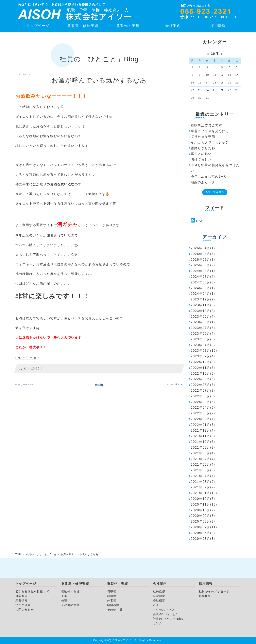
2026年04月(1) (203, 248)
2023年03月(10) (204, 351)
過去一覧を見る (215, 192)
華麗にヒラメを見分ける (210, 131)
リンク (158, 623)
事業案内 (22, 596)
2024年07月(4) (203, 277)
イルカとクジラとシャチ (210, 142)
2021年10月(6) (203, 442)
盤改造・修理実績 (83, 26)
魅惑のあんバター (205, 182)
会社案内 (173, 26)
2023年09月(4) (203, 317)
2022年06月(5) (203, 396)
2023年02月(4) (203, 356)
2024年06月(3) (203, 282)
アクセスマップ (164, 610)
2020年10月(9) (203, 510)
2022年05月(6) (203, 402)
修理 (64, 600)
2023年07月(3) (203, 328)
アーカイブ (215, 237)
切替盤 (112, 591)
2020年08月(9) (203, 521)
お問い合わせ (25, 610)
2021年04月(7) (203, 476)
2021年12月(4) (203, 430)
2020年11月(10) (204, 504)
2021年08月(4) (203, 453)
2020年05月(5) (203, 539)
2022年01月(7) (203, 425)
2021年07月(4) (203, 459)
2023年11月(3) (203, 305)
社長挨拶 (159, 591)
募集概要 (205, 596)
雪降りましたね (203, 148)
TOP (18, 554)
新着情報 (22, 600)
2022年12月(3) (203, 362)
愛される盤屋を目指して (32, 591)
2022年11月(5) (203, 368)
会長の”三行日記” (165, 614)
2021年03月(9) (203, 482)
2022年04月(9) (203, 408)
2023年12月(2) (203, 299)
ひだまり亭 (23, 605)
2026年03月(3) (203, 254)
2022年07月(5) (203, 391)
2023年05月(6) (203, 339)
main (99, 385)
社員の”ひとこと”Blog (168, 619)
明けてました (201, 160)
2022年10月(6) (203, 374)
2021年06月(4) (203, 465)
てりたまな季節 (203, 137)
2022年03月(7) (203, 413)
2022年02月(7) (203, 419)
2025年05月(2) (203, 265)
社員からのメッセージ (214, 591)
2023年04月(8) (203, 345)
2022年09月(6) (203, 379)
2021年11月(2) (203, 436)
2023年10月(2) (203, 311)
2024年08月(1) (203, 271)
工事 (64, 596)
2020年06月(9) (203, 533)
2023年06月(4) (203, 334)
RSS (200, 221)
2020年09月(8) (203, 516)
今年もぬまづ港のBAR (208, 177)
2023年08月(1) (203, 322)
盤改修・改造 (71, 591)
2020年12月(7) (203, 499)
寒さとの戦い (201, 154)
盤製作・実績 (128, 26)
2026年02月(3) (203, 260)
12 (222, 75)
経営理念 (159, 596)
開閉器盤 (113, 605)
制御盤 (112, 596)
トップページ (38, 26)
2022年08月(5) (203, 385)
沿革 (156, 605)
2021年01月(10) (204, 493)
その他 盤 (115, 610)
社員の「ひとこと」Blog (41, 554)
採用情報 (218, 26)
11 (215, 75)
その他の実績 (71, 605)
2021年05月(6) (203, 470)
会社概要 (159, 600)
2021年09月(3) (203, 447)
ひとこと (23, 358)
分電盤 (112, 600)
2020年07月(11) (204, 527)
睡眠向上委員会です (206, 125)
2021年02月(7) (203, 487)
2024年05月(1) (203, 288)
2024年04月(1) (203, 294)
